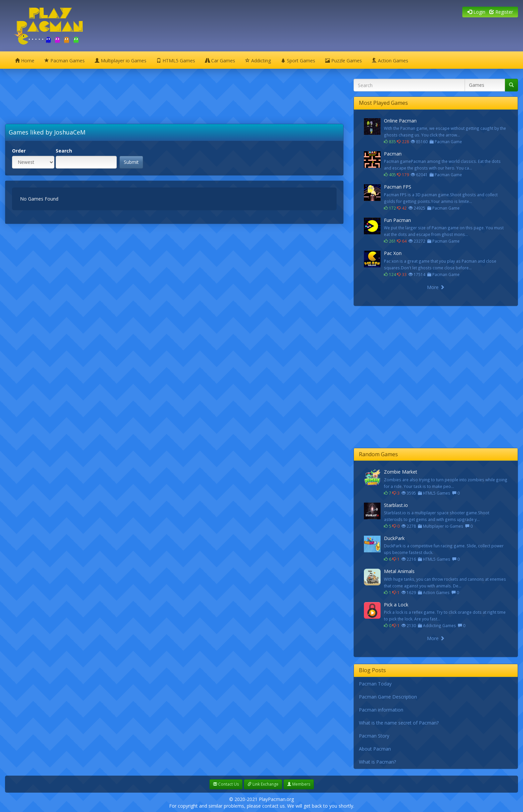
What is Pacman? (377, 762)
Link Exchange (263, 784)
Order (19, 151)
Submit (131, 162)
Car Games (220, 61)
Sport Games (298, 61)
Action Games (390, 61)
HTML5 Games (176, 61)
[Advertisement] (157, 100)
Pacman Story (374, 736)
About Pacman (375, 749)
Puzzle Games (344, 61)
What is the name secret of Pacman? (399, 723)
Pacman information (381, 710)
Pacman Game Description (388, 697)
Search (64, 151)
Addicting (258, 61)
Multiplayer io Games (121, 61)
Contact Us (226, 784)
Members (299, 784)
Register (501, 12)
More (436, 287)
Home (25, 61)
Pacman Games (65, 61)
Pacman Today (375, 684)
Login (476, 12)
